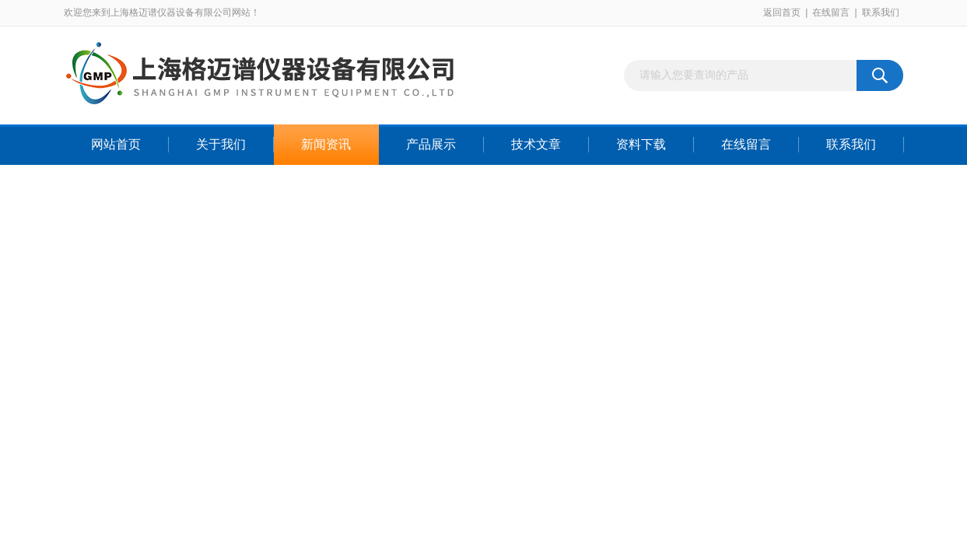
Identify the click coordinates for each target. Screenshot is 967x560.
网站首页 (116, 144)
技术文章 (536, 144)
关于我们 (221, 144)
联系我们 (881, 12)
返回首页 (782, 12)
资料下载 (641, 144)
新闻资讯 (326, 144)
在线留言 (831, 12)
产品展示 (431, 144)
